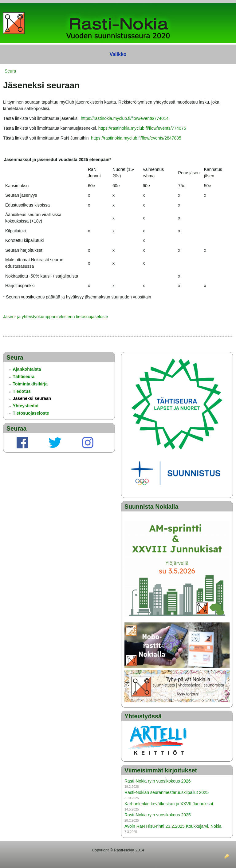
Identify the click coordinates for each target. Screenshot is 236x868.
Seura (10, 71)
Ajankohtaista (27, 369)
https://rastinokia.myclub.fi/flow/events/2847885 (136, 138)
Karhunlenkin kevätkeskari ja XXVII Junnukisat (169, 804)
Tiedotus (22, 391)
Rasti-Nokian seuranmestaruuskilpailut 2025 (167, 792)
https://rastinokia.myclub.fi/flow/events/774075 (142, 128)
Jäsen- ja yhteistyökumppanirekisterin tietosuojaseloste (56, 317)
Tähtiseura (24, 377)
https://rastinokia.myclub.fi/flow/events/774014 (125, 118)
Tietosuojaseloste (31, 413)
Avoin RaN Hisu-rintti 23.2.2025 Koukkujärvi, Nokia (173, 826)
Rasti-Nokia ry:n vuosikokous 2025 (158, 815)
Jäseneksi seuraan (32, 398)
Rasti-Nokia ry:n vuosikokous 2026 (158, 781)
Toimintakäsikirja (30, 384)
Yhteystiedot (26, 406)
